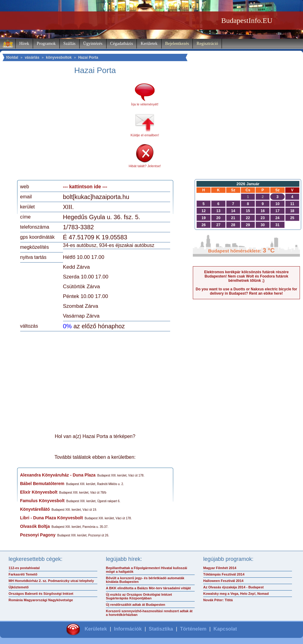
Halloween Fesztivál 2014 (223, 581)
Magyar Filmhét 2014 (220, 568)
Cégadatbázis (122, 44)
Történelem (193, 629)
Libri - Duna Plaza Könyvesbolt (52, 518)
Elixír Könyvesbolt (39, 492)
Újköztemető (19, 587)
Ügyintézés (93, 44)
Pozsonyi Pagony (38, 535)
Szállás (69, 44)
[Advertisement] (71, 130)
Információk (128, 629)
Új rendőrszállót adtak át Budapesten (136, 605)
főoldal (12, 57)
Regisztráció (207, 44)
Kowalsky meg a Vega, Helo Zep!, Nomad (236, 594)
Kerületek (149, 44)
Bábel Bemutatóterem (42, 484)
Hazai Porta (88, 57)
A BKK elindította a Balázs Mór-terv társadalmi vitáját (148, 588)
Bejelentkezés (177, 44)
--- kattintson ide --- (85, 187)
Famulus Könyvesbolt (42, 501)
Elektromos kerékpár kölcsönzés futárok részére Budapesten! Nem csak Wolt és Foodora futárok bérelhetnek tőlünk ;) (246, 276)
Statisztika (161, 629)
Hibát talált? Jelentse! (145, 166)
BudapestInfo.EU (247, 20)
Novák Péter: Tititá (218, 600)
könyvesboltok (59, 57)
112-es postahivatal (24, 568)
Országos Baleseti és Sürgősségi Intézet (41, 594)
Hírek (24, 44)
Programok (46, 44)
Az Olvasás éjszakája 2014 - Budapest (234, 587)
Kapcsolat (225, 629)
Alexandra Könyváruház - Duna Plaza (58, 475)
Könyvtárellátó (35, 509)
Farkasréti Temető (23, 574)
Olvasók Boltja (35, 526)
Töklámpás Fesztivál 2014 (224, 574)
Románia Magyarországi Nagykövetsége (41, 600)
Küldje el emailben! (145, 135)
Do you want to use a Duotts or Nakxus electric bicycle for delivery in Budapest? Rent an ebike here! (246, 291)
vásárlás (32, 57)
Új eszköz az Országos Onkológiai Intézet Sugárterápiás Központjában (139, 596)
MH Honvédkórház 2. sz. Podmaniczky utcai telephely (51, 581)
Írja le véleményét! (145, 104)
